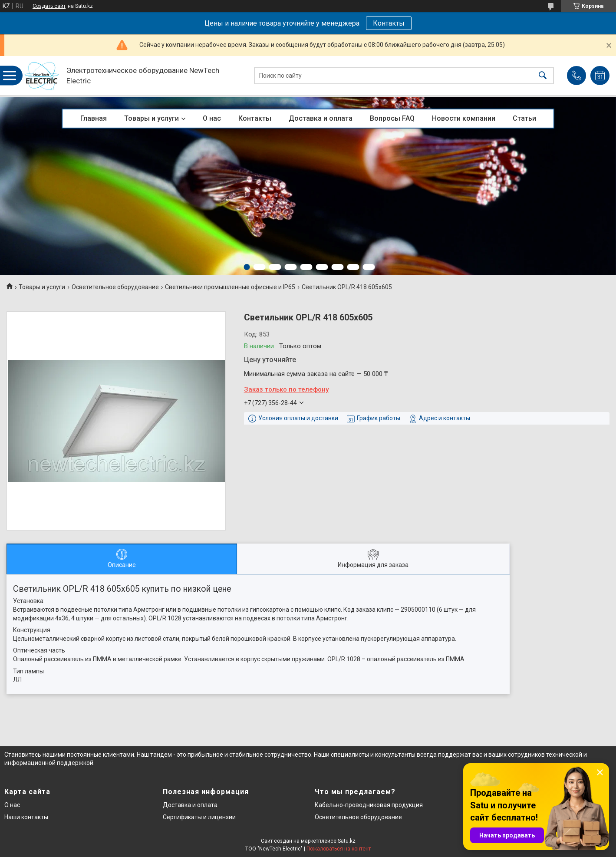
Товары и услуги (152, 118)
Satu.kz (347, 841)
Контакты (389, 23)
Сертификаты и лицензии (199, 817)
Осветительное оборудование (115, 287)
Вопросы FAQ (392, 118)
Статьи (524, 118)
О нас (212, 118)
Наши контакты (26, 817)
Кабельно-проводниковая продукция (369, 805)
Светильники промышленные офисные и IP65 (230, 287)
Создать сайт (49, 6)
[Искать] (543, 76)
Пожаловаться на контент (339, 849)
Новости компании (464, 118)
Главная (94, 118)
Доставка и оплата (321, 118)
